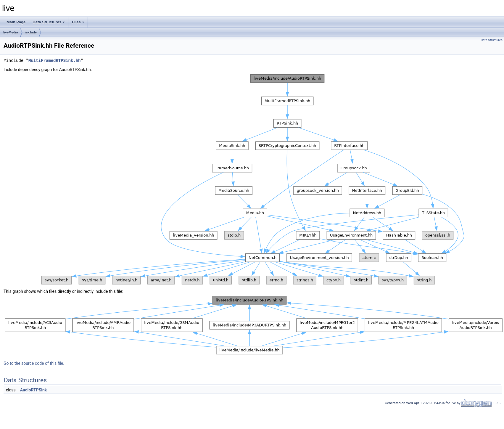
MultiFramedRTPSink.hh (54, 61)
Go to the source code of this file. (34, 363)
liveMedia (11, 32)
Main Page (16, 22)
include (31, 32)
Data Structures (49, 22)
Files (78, 22)
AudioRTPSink (34, 390)
